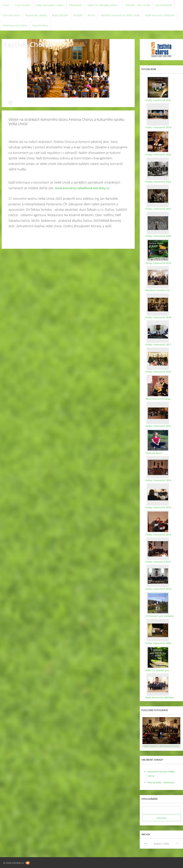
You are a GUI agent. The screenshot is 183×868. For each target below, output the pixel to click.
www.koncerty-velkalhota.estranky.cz (82, 188)
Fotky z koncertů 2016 (158, 372)
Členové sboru (11, 15)
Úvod (6, 5)
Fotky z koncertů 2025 (158, 100)
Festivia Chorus (28, 44)
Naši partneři (60, 15)
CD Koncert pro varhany (159, 616)
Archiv (91, 15)
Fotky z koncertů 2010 (158, 589)
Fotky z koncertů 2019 (158, 263)
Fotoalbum (75, 5)
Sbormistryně (163, 5)
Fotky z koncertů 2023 (158, 154)
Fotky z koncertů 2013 (158, 507)
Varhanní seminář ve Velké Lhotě (120, 15)
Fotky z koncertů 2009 (158, 643)
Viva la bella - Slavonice (161, 782)
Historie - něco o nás (138, 5)
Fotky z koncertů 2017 (158, 345)
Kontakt (78, 15)
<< (146, 844)
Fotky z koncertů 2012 (158, 535)
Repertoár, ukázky (36, 15)
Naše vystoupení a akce (50, 5)
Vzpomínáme (40, 25)
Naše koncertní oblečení (160, 15)
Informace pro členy (15, 25)
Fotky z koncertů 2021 (158, 209)
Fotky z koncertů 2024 (158, 127)
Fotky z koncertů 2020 (158, 236)
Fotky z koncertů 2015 (158, 426)
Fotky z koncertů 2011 (158, 562)
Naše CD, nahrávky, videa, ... (104, 5)
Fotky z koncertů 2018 (158, 317)
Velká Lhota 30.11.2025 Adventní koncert (161, 746)
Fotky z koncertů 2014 (158, 480)
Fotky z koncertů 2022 (158, 182)
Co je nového (22, 5)
